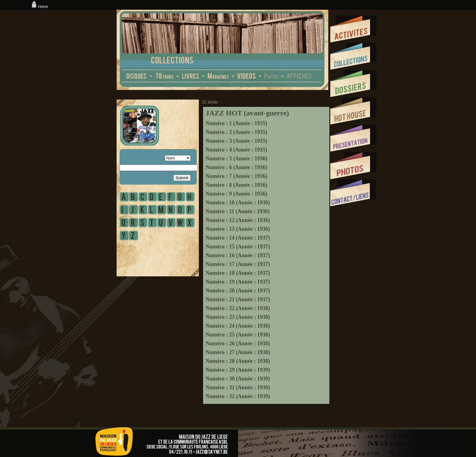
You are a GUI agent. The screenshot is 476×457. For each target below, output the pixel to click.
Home (39, 7)
